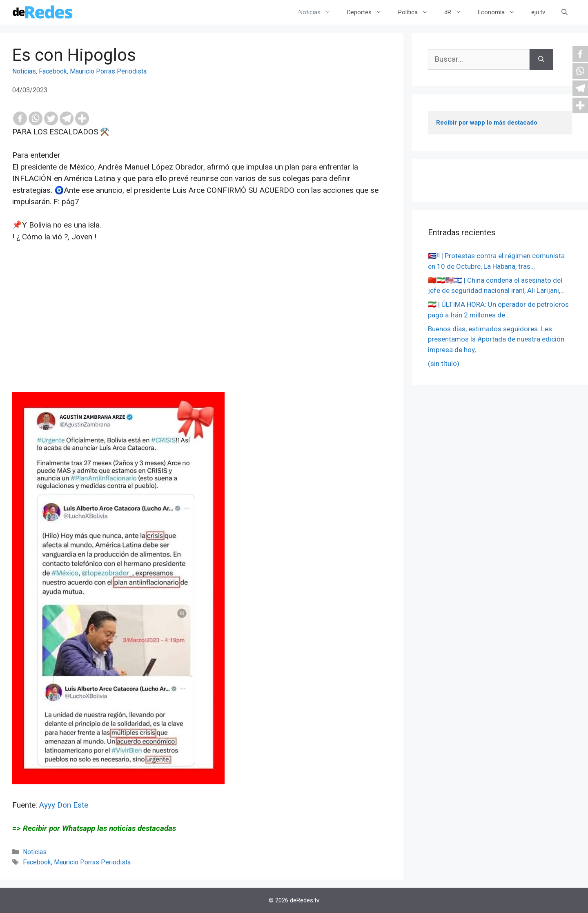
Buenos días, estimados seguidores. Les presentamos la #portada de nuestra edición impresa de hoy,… (496, 339)
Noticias (319, 12)
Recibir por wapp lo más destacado (487, 123)
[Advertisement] (202, 335)
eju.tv (538, 12)
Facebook (53, 71)
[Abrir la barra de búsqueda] (565, 12)
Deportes (369, 12)
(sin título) (444, 364)
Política (417, 12)
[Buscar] (541, 59)
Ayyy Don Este (64, 805)
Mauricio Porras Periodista (108, 71)
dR (457, 12)
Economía (500, 12)
